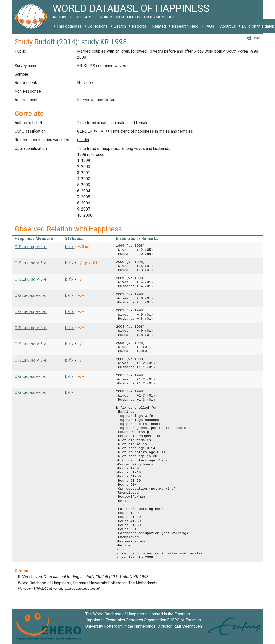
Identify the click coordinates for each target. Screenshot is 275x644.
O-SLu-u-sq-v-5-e (31, 247)
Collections (98, 26)
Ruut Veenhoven (188, 626)
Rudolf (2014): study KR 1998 (81, 42)
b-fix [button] (70, 247)
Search (120, 26)
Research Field (185, 26)
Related (159, 26)
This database (69, 26)
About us (228, 26)
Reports (139, 26)
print (254, 38)
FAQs (209, 26)
